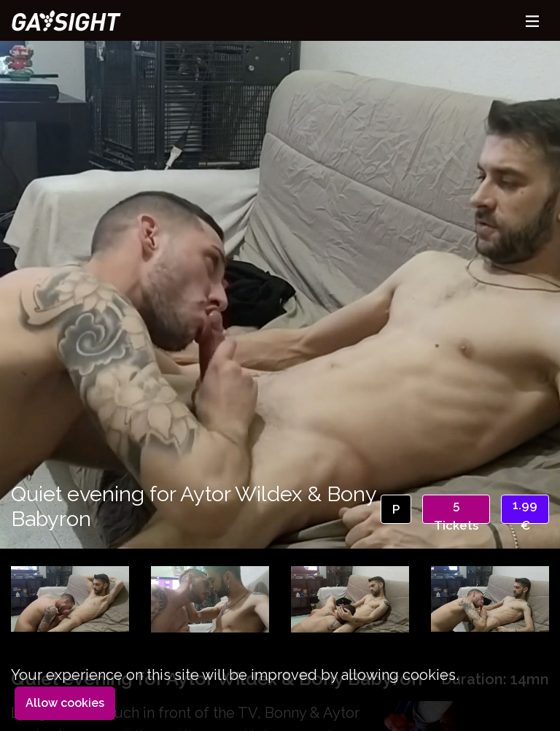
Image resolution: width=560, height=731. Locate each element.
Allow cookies (65, 703)
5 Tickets (456, 511)
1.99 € (525, 511)
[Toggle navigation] (532, 21)
